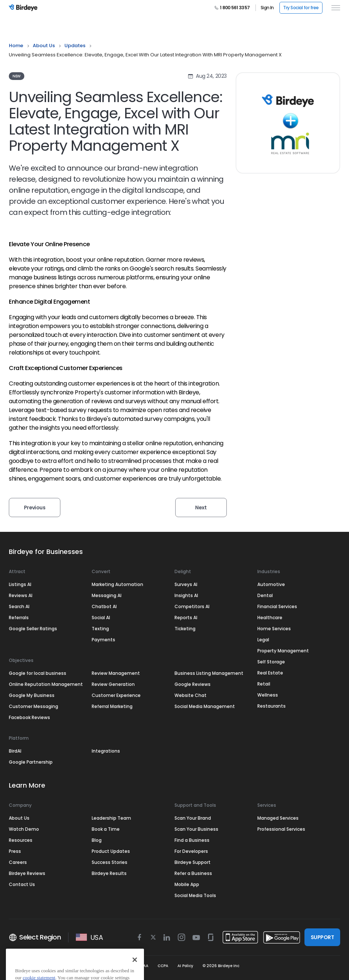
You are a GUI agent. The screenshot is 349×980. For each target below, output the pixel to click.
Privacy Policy (70, 966)
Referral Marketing (112, 706)
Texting (100, 629)
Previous (35, 508)
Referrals (19, 618)
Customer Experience (116, 695)
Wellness (268, 695)
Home (16, 46)
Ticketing (185, 629)
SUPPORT (322, 937)
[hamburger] (334, 8)
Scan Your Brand (193, 818)
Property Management (283, 651)
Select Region (35, 937)
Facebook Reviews (29, 717)
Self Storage (271, 662)
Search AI (19, 606)
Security (101, 966)
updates (75, 46)
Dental (265, 595)
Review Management (116, 673)
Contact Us (22, 884)
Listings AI (20, 584)
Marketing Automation (117, 584)
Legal (263, 640)
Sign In (267, 8)
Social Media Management (205, 706)
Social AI (101, 618)
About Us (44, 46)
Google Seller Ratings (33, 629)
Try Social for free (301, 8)
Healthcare (270, 618)
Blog (97, 840)
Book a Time (106, 829)
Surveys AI (186, 584)
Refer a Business (193, 873)
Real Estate (270, 673)
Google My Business (32, 695)
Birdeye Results (109, 873)
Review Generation (113, 684)
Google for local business (38, 673)
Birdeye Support (193, 862)
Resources (21, 840)
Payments (103, 640)
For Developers (191, 851)
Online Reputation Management (46, 684)
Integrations (106, 751)
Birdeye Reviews (27, 873)
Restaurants (272, 706)
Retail (264, 684)
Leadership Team (111, 818)
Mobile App (187, 884)
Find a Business (192, 840)
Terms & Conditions (28, 966)
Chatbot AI (104, 606)
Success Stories (110, 862)
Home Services (274, 629)
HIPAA (143, 966)
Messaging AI (107, 595)
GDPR (123, 966)
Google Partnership (31, 762)
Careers (18, 862)
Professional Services (281, 829)
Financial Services (277, 606)
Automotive (271, 584)
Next (201, 508)
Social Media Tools (195, 895)
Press (15, 851)
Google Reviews (193, 684)
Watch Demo (24, 829)
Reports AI (186, 618)
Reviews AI (21, 595)
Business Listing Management (209, 673)
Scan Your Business (196, 829)
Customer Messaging (34, 706)
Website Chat (191, 695)
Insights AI (186, 595)
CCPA (163, 966)
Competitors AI (192, 606)
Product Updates (111, 851)
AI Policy (185, 966)
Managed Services (278, 818)
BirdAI (15, 751)
